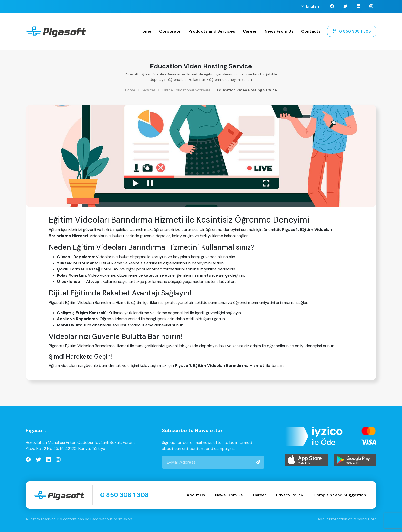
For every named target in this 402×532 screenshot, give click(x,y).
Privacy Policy (290, 495)
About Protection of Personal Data (347, 519)
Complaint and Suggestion (340, 495)
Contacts (311, 31)
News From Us (279, 31)
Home (145, 31)
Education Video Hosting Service (247, 90)
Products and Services (212, 31)
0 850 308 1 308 (352, 31)
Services (149, 90)
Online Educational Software (186, 90)
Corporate (170, 31)
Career (250, 31)
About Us (196, 495)
